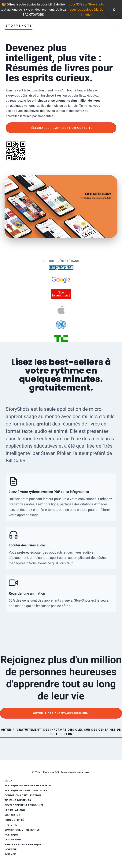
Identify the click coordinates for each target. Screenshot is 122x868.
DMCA (8, 781)
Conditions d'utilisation (23, 795)
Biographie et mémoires (22, 830)
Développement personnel (24, 805)
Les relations (15, 810)
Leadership (13, 840)
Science (10, 854)
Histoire (11, 825)
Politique (12, 835)
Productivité (14, 820)
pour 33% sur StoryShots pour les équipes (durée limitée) (86, 9)
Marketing (12, 815)
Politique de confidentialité (26, 790)
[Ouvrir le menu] (114, 27)
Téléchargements (18, 800)
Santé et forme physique (23, 844)
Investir (11, 849)
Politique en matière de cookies (28, 786)
